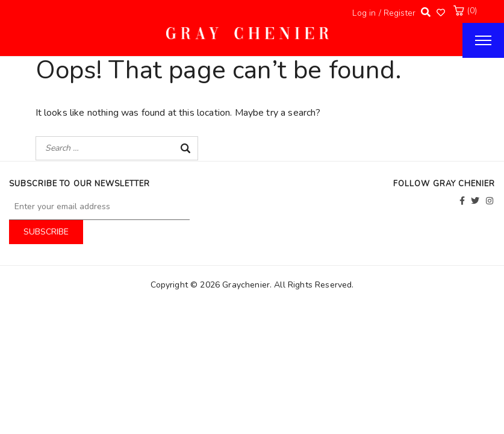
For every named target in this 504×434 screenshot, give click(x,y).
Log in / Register (384, 13)
